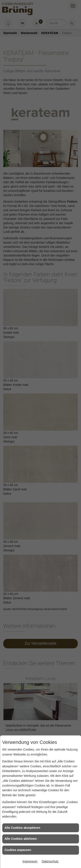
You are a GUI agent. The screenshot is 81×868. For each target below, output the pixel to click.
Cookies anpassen (18, 850)
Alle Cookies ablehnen (21, 839)
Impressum (30, 861)
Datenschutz (50, 861)
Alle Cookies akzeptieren (22, 828)
